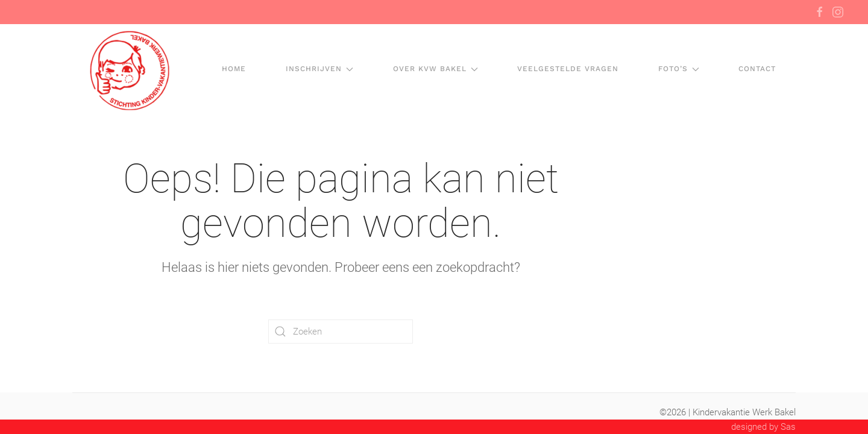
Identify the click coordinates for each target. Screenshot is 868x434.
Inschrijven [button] (319, 69)
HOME (234, 69)
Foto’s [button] (679, 69)
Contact (757, 69)
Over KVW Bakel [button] (436, 69)
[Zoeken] (341, 332)
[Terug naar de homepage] (128, 69)
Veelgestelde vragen (568, 69)
